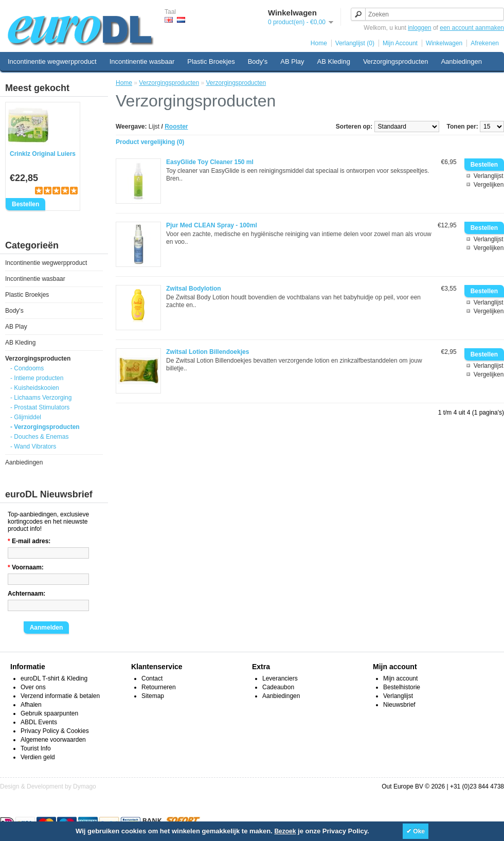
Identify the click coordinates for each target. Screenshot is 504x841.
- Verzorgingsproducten (45, 427)
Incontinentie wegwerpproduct (52, 61)
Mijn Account (400, 43)
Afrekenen (485, 43)
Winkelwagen (444, 43)
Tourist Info (36, 748)
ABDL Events (39, 722)
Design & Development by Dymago (48, 786)
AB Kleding (334, 61)
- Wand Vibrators (33, 446)
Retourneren (159, 687)
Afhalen (31, 705)
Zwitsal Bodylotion (194, 289)
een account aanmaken (472, 28)
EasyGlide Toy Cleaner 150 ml (210, 162)
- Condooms (27, 368)
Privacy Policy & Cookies (55, 731)
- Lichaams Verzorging (41, 398)
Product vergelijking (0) (150, 142)
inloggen (419, 28)
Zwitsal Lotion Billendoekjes (208, 352)
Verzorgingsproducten (395, 61)
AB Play (292, 61)
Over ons (33, 687)
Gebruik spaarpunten (49, 713)
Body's (258, 61)
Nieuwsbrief (399, 705)
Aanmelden (47, 628)
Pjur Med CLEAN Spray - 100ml (212, 225)
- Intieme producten (37, 378)
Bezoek (285, 831)
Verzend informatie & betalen (60, 696)
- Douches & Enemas (39, 437)
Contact (152, 678)
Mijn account (400, 678)
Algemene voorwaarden (53, 740)
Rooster (176, 127)
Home (319, 43)
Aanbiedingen (461, 61)
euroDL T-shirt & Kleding (54, 678)
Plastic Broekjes (211, 61)
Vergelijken (489, 185)
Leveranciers (280, 678)
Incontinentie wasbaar (142, 61)
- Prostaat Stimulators (40, 407)
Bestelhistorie (402, 687)
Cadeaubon (278, 687)
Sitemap (153, 696)
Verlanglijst (489, 176)
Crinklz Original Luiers (43, 154)
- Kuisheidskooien (35, 388)
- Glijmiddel (26, 417)
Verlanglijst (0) (355, 43)
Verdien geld (38, 757)
